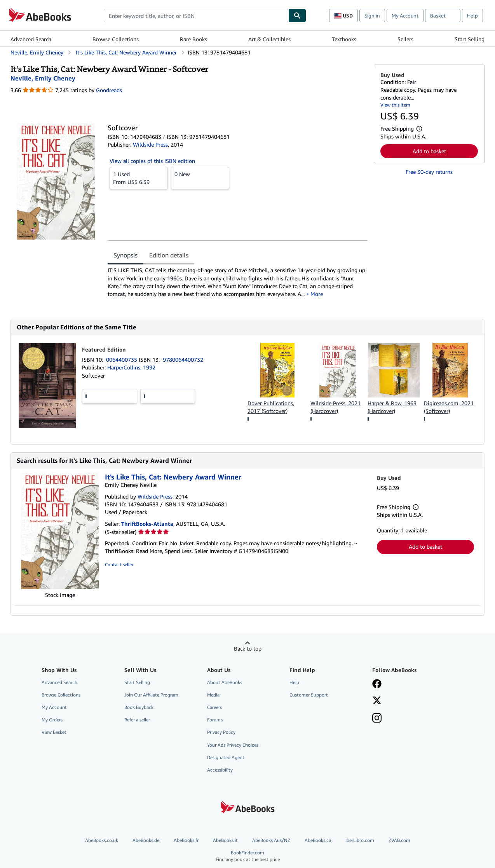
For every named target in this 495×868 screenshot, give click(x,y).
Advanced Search (31, 39)
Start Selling (470, 39)
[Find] (297, 16)
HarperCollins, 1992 (131, 367)
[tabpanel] (238, 285)
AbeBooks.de (146, 840)
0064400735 (122, 360)
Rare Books (193, 39)
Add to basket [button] (429, 151)
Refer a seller (137, 720)
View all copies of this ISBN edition (152, 161)
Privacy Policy (221, 732)
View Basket (54, 732)
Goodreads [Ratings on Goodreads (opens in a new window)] (109, 90)
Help (472, 16)
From (139, 178)
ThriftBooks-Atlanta (147, 524)
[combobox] (196, 16)
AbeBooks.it (225, 840)
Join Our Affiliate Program (151, 695)
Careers (214, 707)
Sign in (372, 16)
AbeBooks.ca (318, 840)
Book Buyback (139, 707)
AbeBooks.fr (186, 840)
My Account (405, 16)
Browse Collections (116, 39)
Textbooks (344, 39)
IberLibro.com (360, 840)
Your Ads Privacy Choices (233, 745)
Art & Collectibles (269, 39)
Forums (215, 720)
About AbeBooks (225, 682)
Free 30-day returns (429, 172)
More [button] (317, 294)
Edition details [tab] (169, 255)
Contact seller (119, 564)
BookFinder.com (247, 856)
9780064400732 (183, 360)
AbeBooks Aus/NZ (271, 840)
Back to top (248, 648)
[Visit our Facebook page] (377, 684)
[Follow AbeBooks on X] (377, 701)
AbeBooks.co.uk (102, 840)
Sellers (405, 39)
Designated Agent (226, 757)
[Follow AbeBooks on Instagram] (377, 719)
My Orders (52, 720)
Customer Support (309, 695)
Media (213, 695)
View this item (395, 105)
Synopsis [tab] (125, 255)
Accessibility (220, 770)
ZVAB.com (399, 840)
